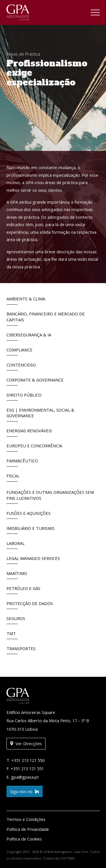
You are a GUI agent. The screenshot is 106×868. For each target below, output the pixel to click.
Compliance (20, 351)
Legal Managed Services (33, 560)
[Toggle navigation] (95, 13)
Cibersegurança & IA (29, 336)
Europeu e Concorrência (34, 447)
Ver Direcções (26, 744)
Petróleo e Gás (23, 590)
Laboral (16, 545)
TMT (12, 635)
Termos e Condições (26, 819)
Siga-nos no (25, 792)
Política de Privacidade (28, 829)
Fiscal (13, 477)
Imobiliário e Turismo (31, 530)
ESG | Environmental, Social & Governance (40, 414)
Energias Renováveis (29, 432)
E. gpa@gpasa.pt (23, 777)
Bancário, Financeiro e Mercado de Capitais (46, 318)
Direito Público (24, 396)
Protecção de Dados (30, 605)
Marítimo (17, 575)
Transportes (21, 650)
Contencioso (21, 366)
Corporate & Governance (35, 381)
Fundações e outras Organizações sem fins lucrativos (50, 497)
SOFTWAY (68, 858)
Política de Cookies (24, 839)
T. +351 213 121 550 (25, 760)
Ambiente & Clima (26, 300)
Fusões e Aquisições (29, 515)
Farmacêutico (22, 462)
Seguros (16, 620)
